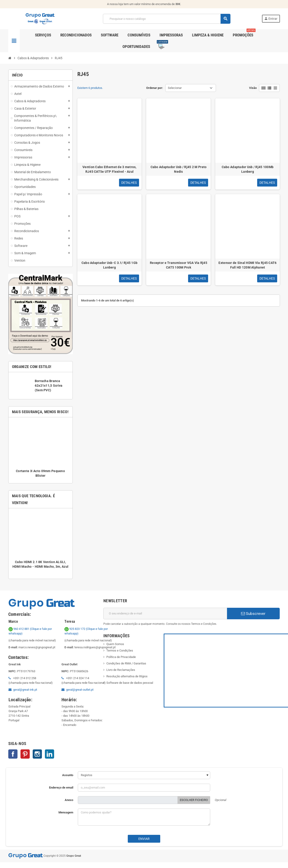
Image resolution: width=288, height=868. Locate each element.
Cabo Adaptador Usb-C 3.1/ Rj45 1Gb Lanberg (110, 265)
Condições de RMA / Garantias (126, 663)
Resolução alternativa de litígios (127, 676)
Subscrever (253, 614)
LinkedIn (49, 754)
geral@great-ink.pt (25, 690)
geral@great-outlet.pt (80, 690)
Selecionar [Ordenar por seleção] (175, 88)
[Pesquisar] (167, 19)
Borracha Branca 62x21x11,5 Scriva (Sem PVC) (49, 386)
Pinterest (25, 754)
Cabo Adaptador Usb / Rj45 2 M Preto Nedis (179, 169)
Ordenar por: (155, 88)
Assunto (68, 775)
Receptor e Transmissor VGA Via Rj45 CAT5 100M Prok (179, 265)
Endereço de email (61, 788)
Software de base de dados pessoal (130, 683)
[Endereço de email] (165, 614)
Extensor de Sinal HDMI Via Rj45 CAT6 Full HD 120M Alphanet (247, 265)
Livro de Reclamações (121, 670)
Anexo (69, 800)
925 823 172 (75, 629)
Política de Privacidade (121, 657)
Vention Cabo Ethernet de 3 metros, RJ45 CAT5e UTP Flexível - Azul (109, 169)
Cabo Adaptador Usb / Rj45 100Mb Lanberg (248, 169)
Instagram (37, 754)
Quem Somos (115, 644)
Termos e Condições (120, 650)
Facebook (13, 754)
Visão (253, 88)
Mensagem (66, 812)
